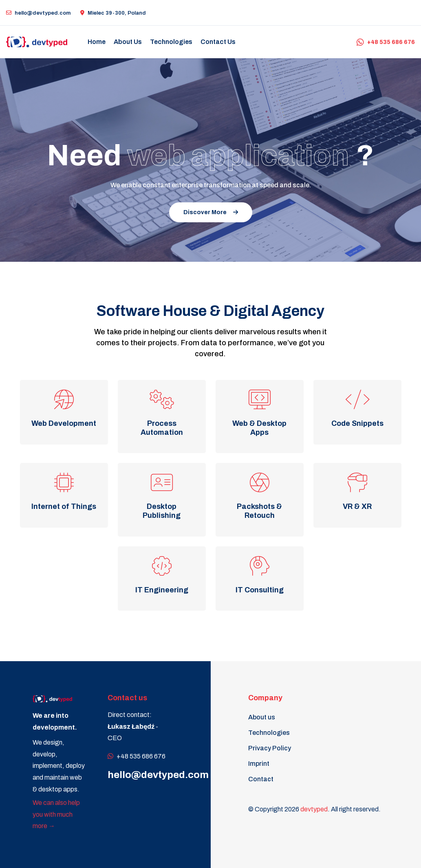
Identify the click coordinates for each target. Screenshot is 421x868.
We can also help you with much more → (56, 814)
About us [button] (128, 42)
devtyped (314, 809)
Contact (261, 779)
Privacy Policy (270, 748)
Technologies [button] (171, 42)
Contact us (218, 42)
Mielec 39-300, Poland (113, 13)
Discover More (211, 212)
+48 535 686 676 (386, 42)
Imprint (259, 764)
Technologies (269, 733)
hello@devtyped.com (38, 13)
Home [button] (97, 42)
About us (262, 717)
